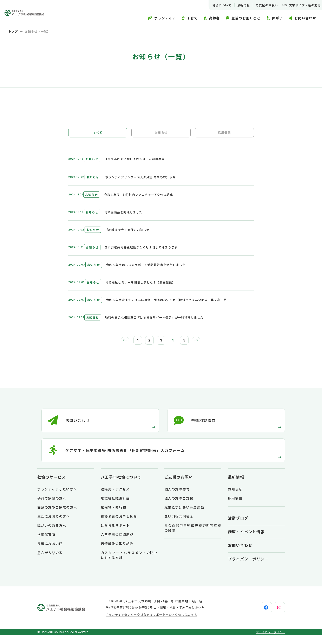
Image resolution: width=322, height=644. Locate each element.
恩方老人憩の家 (50, 561)
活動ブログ (238, 527)
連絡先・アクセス (115, 498)
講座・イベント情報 (246, 540)
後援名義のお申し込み (119, 525)
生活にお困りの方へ (54, 525)
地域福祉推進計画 (115, 507)
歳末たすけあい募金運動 (184, 516)
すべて (98, 134)
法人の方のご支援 (179, 507)
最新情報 (238, 5)
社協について (217, 5)
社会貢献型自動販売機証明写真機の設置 (193, 537)
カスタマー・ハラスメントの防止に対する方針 (129, 564)
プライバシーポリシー (248, 568)
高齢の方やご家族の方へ (57, 516)
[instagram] (276, 617)
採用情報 (224, 134)
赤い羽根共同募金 (179, 525)
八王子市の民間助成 (117, 543)
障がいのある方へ (52, 534)
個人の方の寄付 (177, 498)
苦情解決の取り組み (117, 552)
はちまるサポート (115, 534)
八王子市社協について (121, 486)
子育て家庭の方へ (52, 507)
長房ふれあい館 (50, 552)
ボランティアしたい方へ (57, 498)
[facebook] (256, 617)
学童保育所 (46, 543)
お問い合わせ (240, 554)
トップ (13, 31)
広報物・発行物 (114, 516)
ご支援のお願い (262, 5)
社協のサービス (52, 486)
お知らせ (161, 134)
